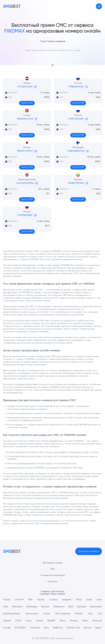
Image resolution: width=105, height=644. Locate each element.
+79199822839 (25, 215)
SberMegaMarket (12, 614)
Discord (88, 628)
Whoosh (45, 607)
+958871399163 (76, 183)
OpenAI (7, 621)
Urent (99, 600)
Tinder (89, 600)
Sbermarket (96, 607)
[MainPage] (12, 6)
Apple (98, 628)
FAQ (53, 569)
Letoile (40, 621)
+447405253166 (25, 183)
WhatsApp (32, 607)
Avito (46, 628)
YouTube (53, 600)
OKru (90, 614)
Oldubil (7, 600)
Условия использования (53, 575)
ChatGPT (19, 600)
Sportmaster (32, 614)
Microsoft (97, 621)
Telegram (67, 600)
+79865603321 (76, 87)
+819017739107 (25, 151)
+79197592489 (76, 119)
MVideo (79, 614)
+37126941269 (25, 87)
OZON (18, 621)
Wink (71, 607)
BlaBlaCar (58, 628)
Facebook (35, 628)
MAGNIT (51, 621)
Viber (6, 607)
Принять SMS (27, 103)
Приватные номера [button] (89, 551)
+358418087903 (76, 151)
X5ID (30, 600)
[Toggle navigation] (99, 6)
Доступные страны (53, 563)
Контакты (52, 581)
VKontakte (17, 607)
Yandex (41, 600)
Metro (85, 621)
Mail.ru (63, 621)
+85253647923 (25, 119)
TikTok (79, 600)
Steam (47, 614)
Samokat (82, 607)
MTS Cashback (63, 614)
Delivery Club (73, 628)
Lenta (29, 621)
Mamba (74, 621)
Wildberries (59, 607)
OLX (100, 614)
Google (7, 628)
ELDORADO (20, 628)
